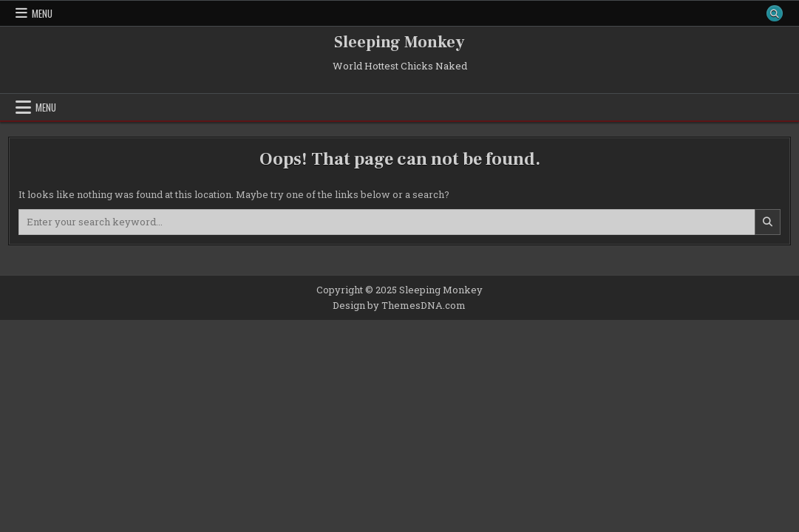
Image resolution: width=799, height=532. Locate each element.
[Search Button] (775, 13)
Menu (42, 13)
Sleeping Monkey (399, 42)
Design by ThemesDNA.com (399, 305)
